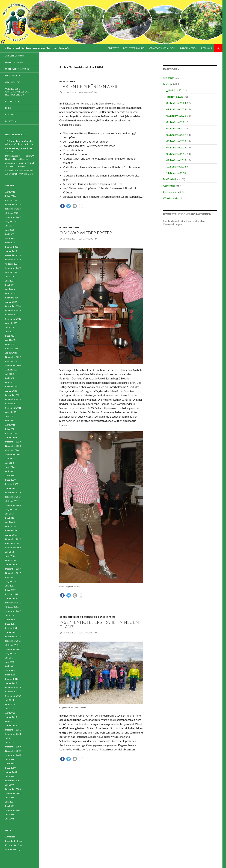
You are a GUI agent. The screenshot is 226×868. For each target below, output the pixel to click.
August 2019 (11, 509)
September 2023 (13, 319)
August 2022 (11, 370)
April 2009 (10, 764)
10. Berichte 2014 (176, 167)
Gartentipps (67, 81)
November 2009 (13, 751)
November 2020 (13, 446)
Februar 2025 (12, 247)
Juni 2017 (10, 586)
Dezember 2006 (13, 789)
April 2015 (10, 670)
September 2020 (13, 454)
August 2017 (11, 581)
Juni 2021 (10, 416)
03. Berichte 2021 (176, 122)
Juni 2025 (10, 230)
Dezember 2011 (13, 730)
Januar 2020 (11, 488)
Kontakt (10, 114)
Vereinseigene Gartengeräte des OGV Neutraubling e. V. (17, 92)
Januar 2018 (11, 565)
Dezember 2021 (13, 395)
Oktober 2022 (12, 361)
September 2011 (13, 734)
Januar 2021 (11, 437)
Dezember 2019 (13, 493)
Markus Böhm (89, 92)
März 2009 (10, 768)
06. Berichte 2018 (176, 141)
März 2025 (10, 243)
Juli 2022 (10, 374)
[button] (62, 206)
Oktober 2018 (12, 543)
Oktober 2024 (12, 264)
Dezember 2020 (13, 442)
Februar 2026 (12, 200)
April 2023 (10, 340)
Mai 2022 (10, 378)
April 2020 (10, 476)
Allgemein (169, 78)
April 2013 (10, 713)
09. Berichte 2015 (176, 160)
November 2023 (13, 310)
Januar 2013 (11, 717)
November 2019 (13, 497)
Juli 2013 (10, 709)
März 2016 (10, 624)
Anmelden (10, 837)
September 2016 (13, 611)
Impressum (206, 48)
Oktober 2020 (12, 450)
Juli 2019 (10, 514)
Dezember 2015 (13, 637)
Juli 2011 (10, 738)
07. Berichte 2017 (176, 147)
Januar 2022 (11, 391)
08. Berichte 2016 (176, 154)
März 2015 (10, 675)
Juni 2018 (10, 556)
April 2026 (10, 192)
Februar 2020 (12, 484)
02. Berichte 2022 (176, 116)
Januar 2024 (11, 302)
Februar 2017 (12, 594)
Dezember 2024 (13, 255)
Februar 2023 (12, 348)
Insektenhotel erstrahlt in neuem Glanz (99, 624)
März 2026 (10, 196)
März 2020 (10, 480)
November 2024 (13, 260)
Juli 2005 (10, 814)
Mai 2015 (10, 666)
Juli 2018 (10, 552)
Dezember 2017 (13, 569)
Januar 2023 (11, 353)
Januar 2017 (11, 598)
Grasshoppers (107, 617)
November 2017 (13, 573)
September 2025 (13, 217)
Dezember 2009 (13, 747)
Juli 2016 (10, 615)
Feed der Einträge (14, 841)
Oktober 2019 (12, 501)
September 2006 (13, 793)
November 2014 (13, 687)
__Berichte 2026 (175, 90)
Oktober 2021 (12, 404)
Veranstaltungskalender (162, 48)
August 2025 (11, 221)
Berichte (168, 84)
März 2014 (10, 704)
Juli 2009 (10, 759)
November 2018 (13, 539)
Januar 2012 (11, 725)
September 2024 (13, 268)
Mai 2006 (10, 806)
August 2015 (11, 653)
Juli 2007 (10, 785)
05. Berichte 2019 (176, 135)
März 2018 (10, 560)
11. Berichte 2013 (176, 173)
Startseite (113, 48)
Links (8, 108)
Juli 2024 (10, 276)
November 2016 (13, 603)
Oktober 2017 (12, 577)
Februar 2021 (12, 433)
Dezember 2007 (13, 781)
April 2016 (10, 620)
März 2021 (10, 429)
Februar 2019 (12, 531)
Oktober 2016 (12, 607)
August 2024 (11, 272)
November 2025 (13, 209)
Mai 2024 (10, 285)
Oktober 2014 (12, 692)
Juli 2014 (10, 700)
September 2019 (13, 505)
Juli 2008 (10, 776)
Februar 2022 (12, 387)
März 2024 (10, 293)
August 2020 (11, 459)
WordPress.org (13, 849)
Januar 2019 (11, 535)
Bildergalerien (188, 48)
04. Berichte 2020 (176, 128)
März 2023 (10, 344)
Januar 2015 (11, 683)
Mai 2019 (10, 518)
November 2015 (13, 641)
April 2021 (10, 425)
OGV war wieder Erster (86, 233)
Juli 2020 (10, 463)
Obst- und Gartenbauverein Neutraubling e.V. (38, 48)
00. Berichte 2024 (69, 228)
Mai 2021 (10, 420)
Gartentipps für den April (89, 86)
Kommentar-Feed (14, 845)
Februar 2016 (12, 628)
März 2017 (10, 590)
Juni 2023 (10, 332)
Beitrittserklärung (134, 48)
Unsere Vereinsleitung (17, 69)
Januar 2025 (11, 251)
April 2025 (10, 238)
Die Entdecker (88, 617)
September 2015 (13, 649)
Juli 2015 (10, 658)
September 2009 (13, 755)
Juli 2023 (10, 327)
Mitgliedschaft (14, 101)
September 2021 (13, 408)
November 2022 (13, 357)
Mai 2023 (10, 336)
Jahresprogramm (14, 56)
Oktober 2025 (12, 213)
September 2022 (13, 365)
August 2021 (11, 412)
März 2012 (10, 721)
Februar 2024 (12, 298)
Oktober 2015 (12, 645)
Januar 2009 (11, 772)
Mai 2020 (10, 471)
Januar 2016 (11, 632)
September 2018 (13, 548)
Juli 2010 (10, 742)
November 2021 (13, 399)
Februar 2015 (12, 679)
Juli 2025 (10, 226)
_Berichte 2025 (175, 97)
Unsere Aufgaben (14, 62)
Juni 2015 (10, 662)
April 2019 (10, 522)
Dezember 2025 (13, 204)
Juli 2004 (10, 819)
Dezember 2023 (13, 306)
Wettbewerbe (171, 198)
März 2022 (10, 382)
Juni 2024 (10, 281)
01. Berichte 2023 (176, 109)
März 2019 (10, 526)
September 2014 (13, 696)
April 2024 (10, 289)
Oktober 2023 (12, 315)
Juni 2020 (10, 467)
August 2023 (11, 323)
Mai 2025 (10, 234)
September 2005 (13, 810)
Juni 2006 (10, 802)
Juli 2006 (10, 797)
